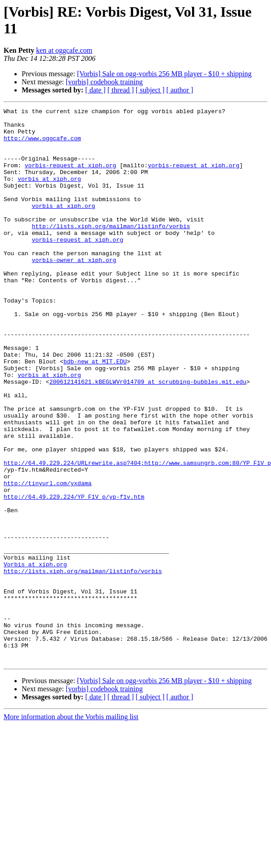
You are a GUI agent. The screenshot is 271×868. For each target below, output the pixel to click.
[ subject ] (150, 90)
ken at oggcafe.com (64, 50)
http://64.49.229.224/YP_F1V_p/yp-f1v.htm (74, 575)
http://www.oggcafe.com (42, 145)
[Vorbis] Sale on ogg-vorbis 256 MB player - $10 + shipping (164, 74)
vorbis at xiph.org (49, 193)
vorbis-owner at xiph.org (74, 291)
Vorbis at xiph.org (35, 656)
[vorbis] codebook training (104, 82)
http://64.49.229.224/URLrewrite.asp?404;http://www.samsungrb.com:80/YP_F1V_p (137, 534)
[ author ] (180, 90)
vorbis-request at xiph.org (71, 177)
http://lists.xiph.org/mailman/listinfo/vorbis (111, 250)
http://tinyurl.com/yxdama (48, 559)
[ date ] (95, 90)
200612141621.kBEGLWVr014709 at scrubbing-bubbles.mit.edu (148, 437)
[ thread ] (121, 90)
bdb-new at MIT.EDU (95, 413)
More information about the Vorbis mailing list (71, 828)
